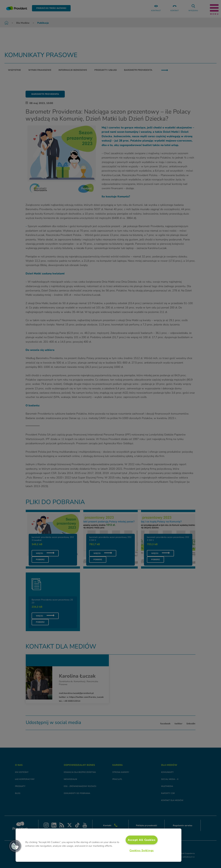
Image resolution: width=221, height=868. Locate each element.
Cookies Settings (142, 850)
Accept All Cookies (142, 840)
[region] (99, 845)
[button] (15, 846)
